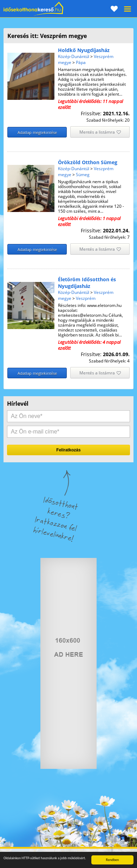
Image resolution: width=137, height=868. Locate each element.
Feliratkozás (68, 450)
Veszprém (86, 298)
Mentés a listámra (100, 133)
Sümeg (83, 175)
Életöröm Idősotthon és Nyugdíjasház (87, 283)
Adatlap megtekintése (37, 132)
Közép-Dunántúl (74, 56)
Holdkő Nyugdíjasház (84, 50)
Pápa (81, 62)
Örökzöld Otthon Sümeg (88, 162)
